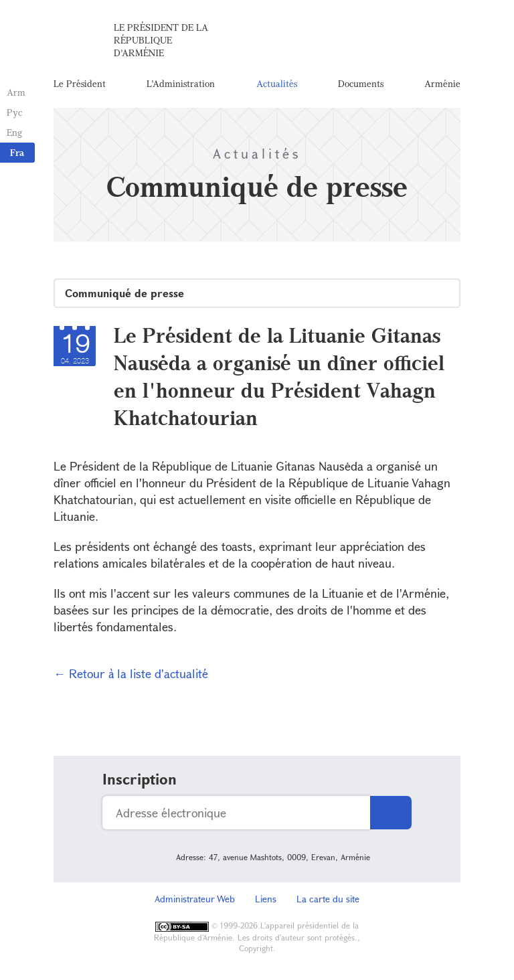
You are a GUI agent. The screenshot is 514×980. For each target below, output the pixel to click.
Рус (14, 112)
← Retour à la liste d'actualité (131, 673)
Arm (16, 92)
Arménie (442, 83)
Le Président (80, 83)
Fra (17, 152)
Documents (361, 83)
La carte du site (328, 899)
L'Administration (181, 83)
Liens (266, 899)
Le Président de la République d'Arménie (161, 40)
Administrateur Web (195, 899)
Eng (14, 132)
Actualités (277, 83)
